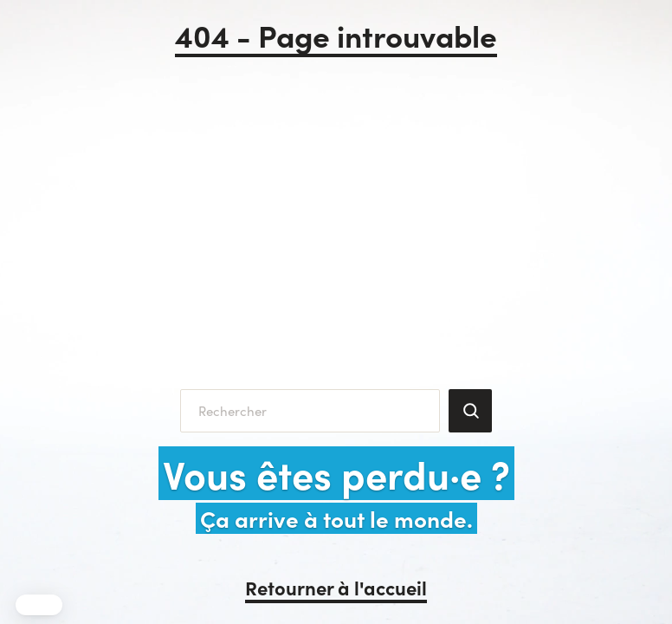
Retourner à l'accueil (336, 587)
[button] (39, 605)
